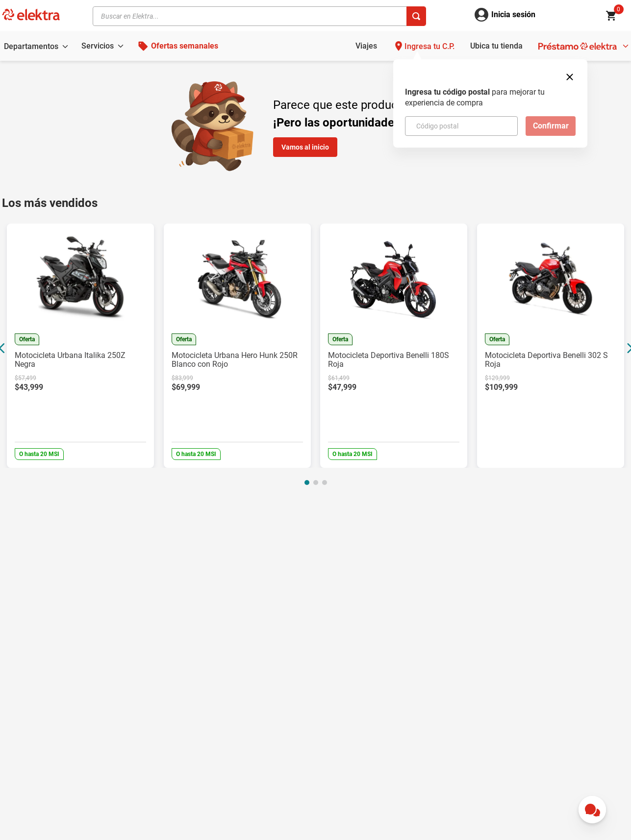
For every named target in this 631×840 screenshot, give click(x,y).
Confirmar (551, 126)
